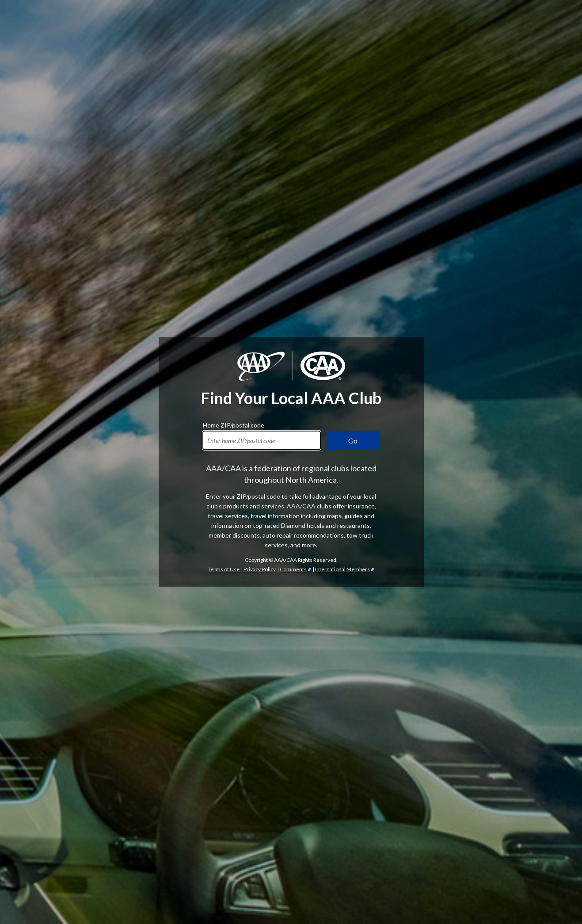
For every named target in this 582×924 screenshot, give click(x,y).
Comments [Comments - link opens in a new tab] (293, 569)
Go (353, 441)
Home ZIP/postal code (234, 424)
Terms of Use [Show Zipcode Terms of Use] (224, 569)
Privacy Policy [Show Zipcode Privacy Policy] (260, 569)
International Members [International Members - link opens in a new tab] (342, 569)
